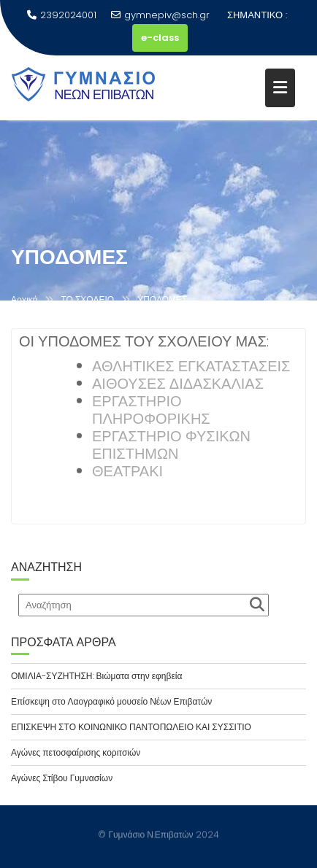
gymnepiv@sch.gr (160, 15)
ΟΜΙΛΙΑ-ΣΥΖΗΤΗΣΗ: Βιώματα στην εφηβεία (96, 676)
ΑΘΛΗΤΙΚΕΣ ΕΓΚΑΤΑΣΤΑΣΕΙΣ (191, 368)
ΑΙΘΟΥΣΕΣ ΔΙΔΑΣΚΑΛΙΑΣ (178, 385)
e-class (160, 38)
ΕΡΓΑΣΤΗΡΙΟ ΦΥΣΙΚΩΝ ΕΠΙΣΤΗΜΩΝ (171, 446)
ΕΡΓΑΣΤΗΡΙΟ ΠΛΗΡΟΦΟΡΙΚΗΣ (151, 411)
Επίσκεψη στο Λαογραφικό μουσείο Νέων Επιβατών (111, 701)
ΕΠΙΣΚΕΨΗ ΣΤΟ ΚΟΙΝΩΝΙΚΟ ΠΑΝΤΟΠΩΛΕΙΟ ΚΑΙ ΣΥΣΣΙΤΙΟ (131, 727)
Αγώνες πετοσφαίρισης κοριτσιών (76, 752)
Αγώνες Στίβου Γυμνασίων (62, 778)
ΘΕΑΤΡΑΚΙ (127, 473)
